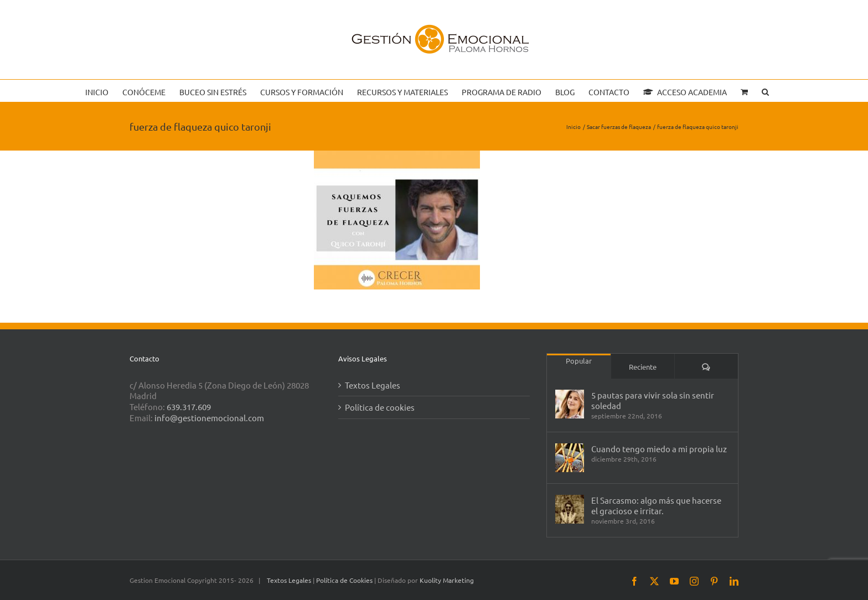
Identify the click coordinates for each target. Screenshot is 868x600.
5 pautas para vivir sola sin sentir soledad (653, 400)
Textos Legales (373, 385)
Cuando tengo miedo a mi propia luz (659, 449)
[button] (765, 91)
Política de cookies (380, 407)
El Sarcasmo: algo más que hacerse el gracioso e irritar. (656, 505)
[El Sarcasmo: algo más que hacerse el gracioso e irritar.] (570, 509)
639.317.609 (189, 407)
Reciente (643, 367)
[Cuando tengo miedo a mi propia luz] (570, 458)
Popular (579, 361)
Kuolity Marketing (447, 580)
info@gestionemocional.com (209, 418)
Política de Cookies (345, 580)
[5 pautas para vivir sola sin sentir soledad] (570, 404)
